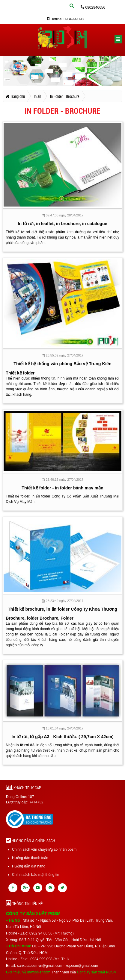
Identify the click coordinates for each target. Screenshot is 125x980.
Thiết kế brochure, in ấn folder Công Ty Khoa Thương (63, 609)
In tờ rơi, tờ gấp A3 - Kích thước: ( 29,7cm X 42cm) (63, 737)
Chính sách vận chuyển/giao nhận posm (44, 849)
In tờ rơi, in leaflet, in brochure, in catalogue (63, 224)
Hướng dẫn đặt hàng (29, 866)
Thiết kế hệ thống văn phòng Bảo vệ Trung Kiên (62, 364)
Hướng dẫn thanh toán (30, 858)
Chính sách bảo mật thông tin (36, 875)
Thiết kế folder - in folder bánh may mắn (63, 488)
